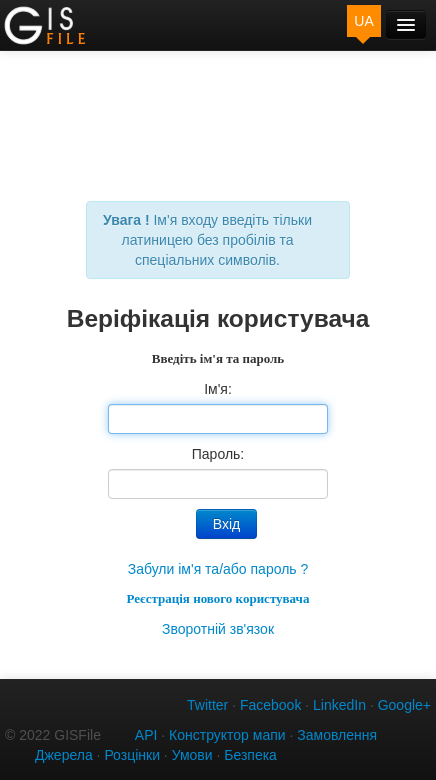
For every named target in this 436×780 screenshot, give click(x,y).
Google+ (404, 705)
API (146, 735)
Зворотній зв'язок (218, 629)
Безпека (250, 755)
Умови (192, 755)
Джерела (64, 755)
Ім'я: (218, 389)
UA (363, 21)
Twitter (207, 705)
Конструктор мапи (227, 735)
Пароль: (218, 454)
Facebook (270, 705)
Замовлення (337, 735)
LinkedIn (339, 705)
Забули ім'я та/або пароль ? (218, 569)
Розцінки (132, 755)
